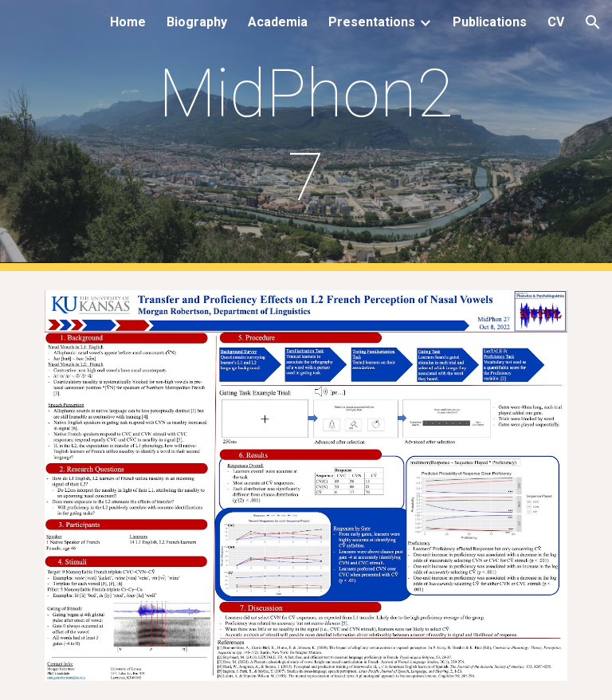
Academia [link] (278, 22)
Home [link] (128, 22)
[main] (306, 136)
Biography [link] (197, 22)
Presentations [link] (372, 22)
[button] (593, 22)
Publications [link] (490, 22)
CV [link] (556, 22)
